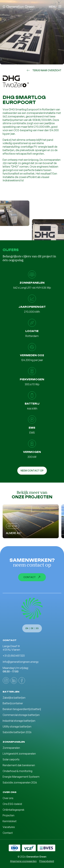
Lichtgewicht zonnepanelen (19, 754)
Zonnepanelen (11, 748)
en (27, 628)
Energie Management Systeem (21, 777)
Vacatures (9, 827)
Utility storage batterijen (17, 727)
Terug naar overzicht (44, 70)
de (32, 628)
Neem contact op (32, 471)
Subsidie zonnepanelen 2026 (20, 782)
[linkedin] (14, 681)
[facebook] (22, 681)
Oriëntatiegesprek (14, 810)
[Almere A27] (31, 521)
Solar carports (11, 759)
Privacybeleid (47, 861)
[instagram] (6, 681)
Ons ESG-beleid (12, 804)
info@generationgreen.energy (21, 662)
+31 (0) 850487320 (14, 656)
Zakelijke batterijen (14, 698)
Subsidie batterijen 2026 (17, 732)
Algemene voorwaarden (23, 861)
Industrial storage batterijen (19, 721)
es (37, 628)
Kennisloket (10, 821)
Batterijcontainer (13, 703)
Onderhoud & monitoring (17, 771)
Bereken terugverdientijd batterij (22, 709)
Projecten (8, 815)
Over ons (8, 798)
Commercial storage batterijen (21, 715)
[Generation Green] (32, 608)
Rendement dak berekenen (19, 765)
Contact (32, 577)
